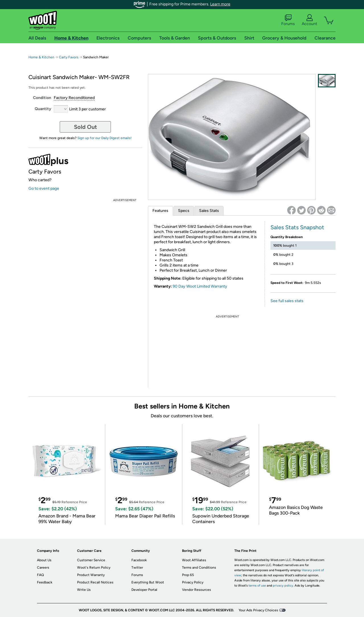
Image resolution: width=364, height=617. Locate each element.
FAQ (40, 575)
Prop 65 (188, 575)
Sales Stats (209, 211)
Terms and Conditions (199, 568)
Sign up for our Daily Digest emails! (105, 138)
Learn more (220, 4)
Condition (42, 98)
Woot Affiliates (194, 560)
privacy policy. (283, 586)
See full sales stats (287, 301)
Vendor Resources (197, 590)
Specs (184, 211)
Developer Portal (144, 590)
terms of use (257, 586)
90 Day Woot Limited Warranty (200, 286)
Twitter (137, 568)
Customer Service (91, 560)
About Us (44, 560)
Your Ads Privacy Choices (258, 610)
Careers (43, 568)
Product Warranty (91, 575)
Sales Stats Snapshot (297, 227)
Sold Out (85, 127)
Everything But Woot (148, 582)
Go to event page (44, 188)
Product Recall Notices (95, 582)
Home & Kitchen (41, 57)
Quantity (43, 109)
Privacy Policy (193, 582)
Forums (288, 20)
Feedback (45, 582)
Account (309, 20)
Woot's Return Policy (94, 568)
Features (160, 211)
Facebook (139, 560)
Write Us (84, 590)
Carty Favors (69, 57)
